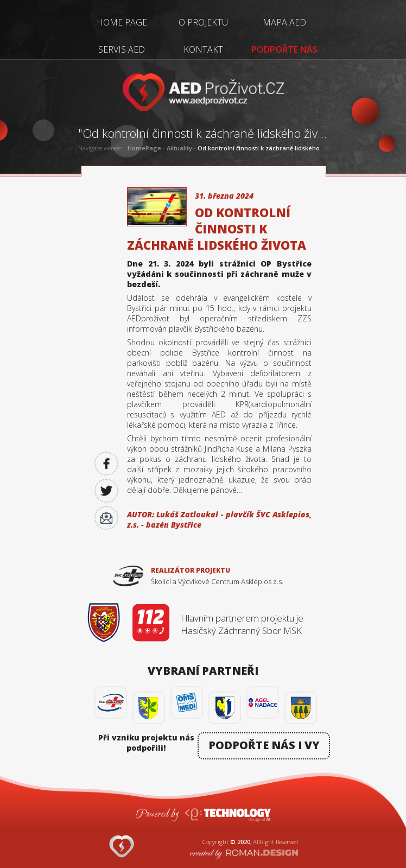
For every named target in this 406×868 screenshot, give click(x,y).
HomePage (144, 148)
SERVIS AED (122, 49)
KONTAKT (203, 49)
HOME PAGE (122, 22)
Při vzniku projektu (146, 742)
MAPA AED (284, 22)
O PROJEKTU (203, 22)
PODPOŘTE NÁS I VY (264, 745)
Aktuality (179, 148)
